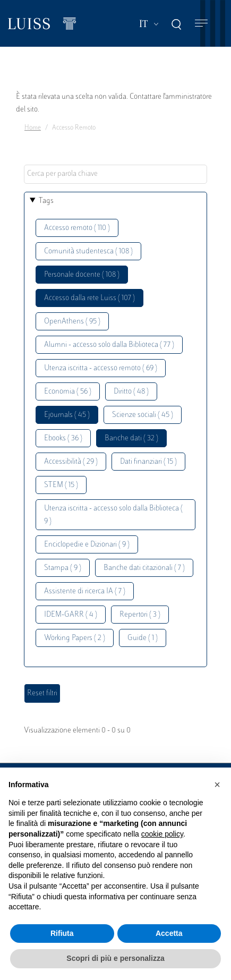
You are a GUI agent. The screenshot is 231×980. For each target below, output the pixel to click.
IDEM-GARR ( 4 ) (71, 615)
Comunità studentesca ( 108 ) (88, 252)
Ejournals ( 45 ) (67, 415)
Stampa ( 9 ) (63, 568)
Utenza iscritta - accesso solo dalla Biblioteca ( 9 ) (113, 515)
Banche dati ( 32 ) (131, 438)
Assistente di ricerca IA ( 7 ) (85, 591)
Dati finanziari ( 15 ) (148, 462)
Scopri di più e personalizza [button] (115, 958)
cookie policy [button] (162, 834)
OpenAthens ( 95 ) (72, 322)
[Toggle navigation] (201, 24)
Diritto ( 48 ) (131, 392)
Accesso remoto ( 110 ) (77, 228)
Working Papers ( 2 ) (75, 638)
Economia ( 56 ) (68, 392)
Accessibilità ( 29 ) (71, 462)
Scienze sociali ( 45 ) (143, 415)
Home (33, 128)
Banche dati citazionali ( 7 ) (144, 568)
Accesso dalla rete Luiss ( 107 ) (89, 298)
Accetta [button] (169, 933)
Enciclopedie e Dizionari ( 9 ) (87, 545)
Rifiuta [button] (62, 933)
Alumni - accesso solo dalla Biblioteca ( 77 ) (109, 345)
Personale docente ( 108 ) (82, 275)
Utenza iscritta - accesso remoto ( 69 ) (101, 368)
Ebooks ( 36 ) (63, 438)
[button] (217, 785)
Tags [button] (46, 201)
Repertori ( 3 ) (140, 615)
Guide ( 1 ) (143, 638)
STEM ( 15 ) (61, 485)
